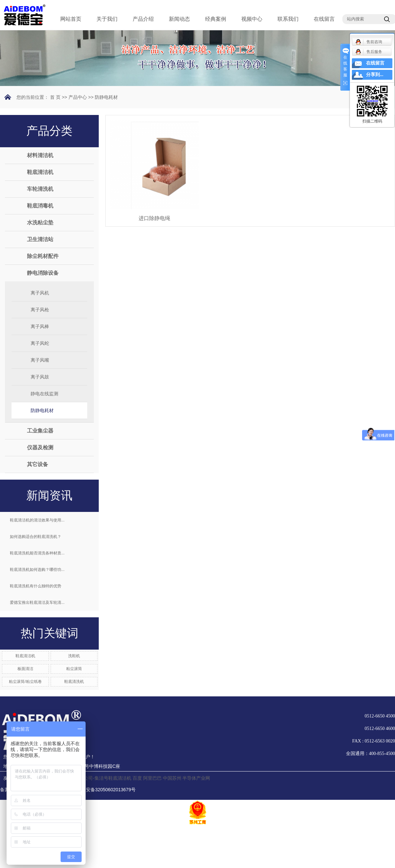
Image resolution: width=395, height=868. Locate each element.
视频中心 (252, 19)
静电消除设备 (43, 273)
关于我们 (107, 19)
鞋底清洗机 (74, 682)
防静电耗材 (106, 97)
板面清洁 (25, 669)
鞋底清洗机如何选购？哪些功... (37, 570)
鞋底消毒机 (40, 206)
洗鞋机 (74, 656)
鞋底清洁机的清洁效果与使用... (37, 520)
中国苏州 (172, 778)
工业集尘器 (40, 431)
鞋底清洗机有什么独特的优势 (36, 586)
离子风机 (40, 293)
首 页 (55, 97)
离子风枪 (40, 310)
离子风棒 (40, 326)
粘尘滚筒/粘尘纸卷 (25, 682)
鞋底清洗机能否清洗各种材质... (37, 553)
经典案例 (216, 19)
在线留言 (324, 19)
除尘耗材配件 (43, 256)
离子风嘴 (40, 360)
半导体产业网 (196, 778)
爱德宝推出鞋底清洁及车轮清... (37, 602)
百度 (137, 778)
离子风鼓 (40, 377)
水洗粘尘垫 (40, 223)
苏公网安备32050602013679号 (100, 790)
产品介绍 (143, 19)
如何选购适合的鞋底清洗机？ (36, 537)
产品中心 (78, 97)
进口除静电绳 (154, 218)
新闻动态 (179, 19)
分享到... (375, 75)
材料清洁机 (40, 155)
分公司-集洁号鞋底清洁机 (105, 778)
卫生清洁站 (40, 239)
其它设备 (38, 464)
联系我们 (288, 19)
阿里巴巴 (152, 778)
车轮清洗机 (40, 189)
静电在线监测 (44, 394)
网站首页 (71, 19)
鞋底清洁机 (40, 172)
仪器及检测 (40, 448)
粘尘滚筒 (74, 669)
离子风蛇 (40, 343)
